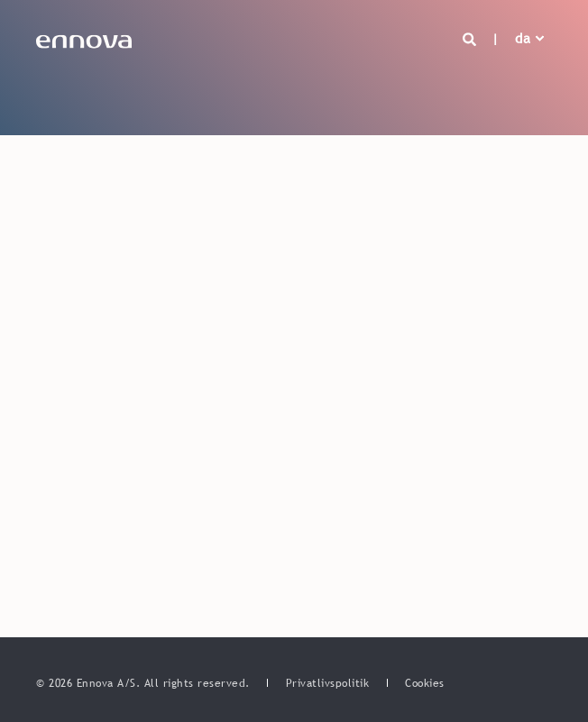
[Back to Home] (84, 39)
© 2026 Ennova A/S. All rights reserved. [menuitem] (145, 683)
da (523, 38)
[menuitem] (328, 683)
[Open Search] (472, 38)
